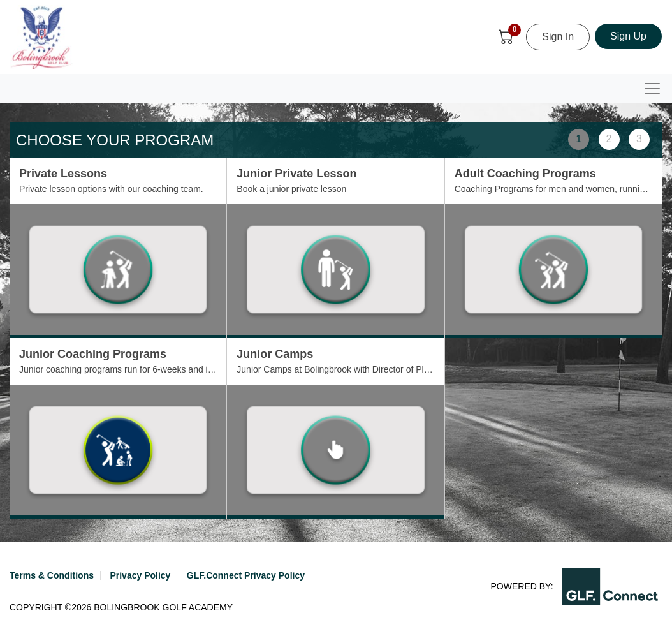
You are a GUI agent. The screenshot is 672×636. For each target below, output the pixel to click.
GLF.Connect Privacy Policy (246, 575)
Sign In (558, 37)
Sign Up (628, 36)
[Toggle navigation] (652, 89)
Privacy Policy (140, 575)
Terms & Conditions (52, 575)
